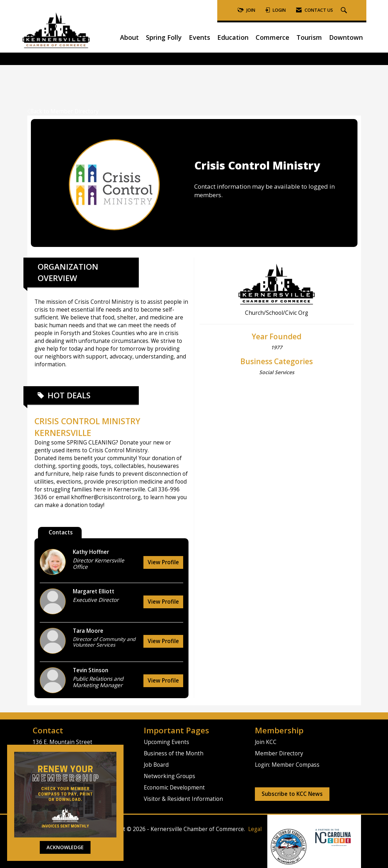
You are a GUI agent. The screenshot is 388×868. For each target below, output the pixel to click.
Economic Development (174, 788)
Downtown (346, 37)
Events (200, 37)
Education (233, 37)
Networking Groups (170, 776)
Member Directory (279, 753)
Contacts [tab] (61, 532)
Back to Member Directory (63, 111)
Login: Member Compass (287, 765)
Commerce (272, 37)
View (163, 562)
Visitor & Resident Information (183, 799)
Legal (255, 829)
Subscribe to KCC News (292, 794)
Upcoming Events (166, 742)
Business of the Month (174, 753)
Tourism (309, 37)
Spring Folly (164, 37)
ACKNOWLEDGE (65, 847)
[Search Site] (345, 10)
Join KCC (266, 742)
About (129, 37)
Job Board (156, 765)
